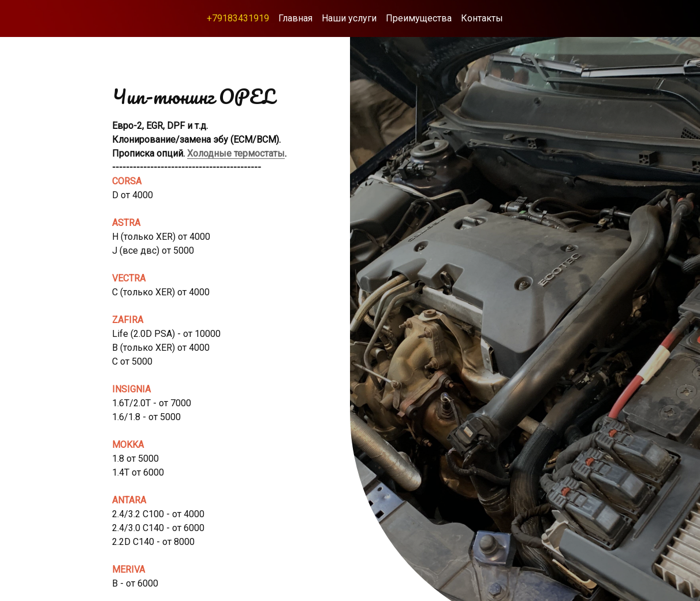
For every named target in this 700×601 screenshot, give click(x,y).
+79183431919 (238, 18)
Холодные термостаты (236, 153)
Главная (295, 18)
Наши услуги (349, 18)
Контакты (482, 18)
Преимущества (419, 18)
